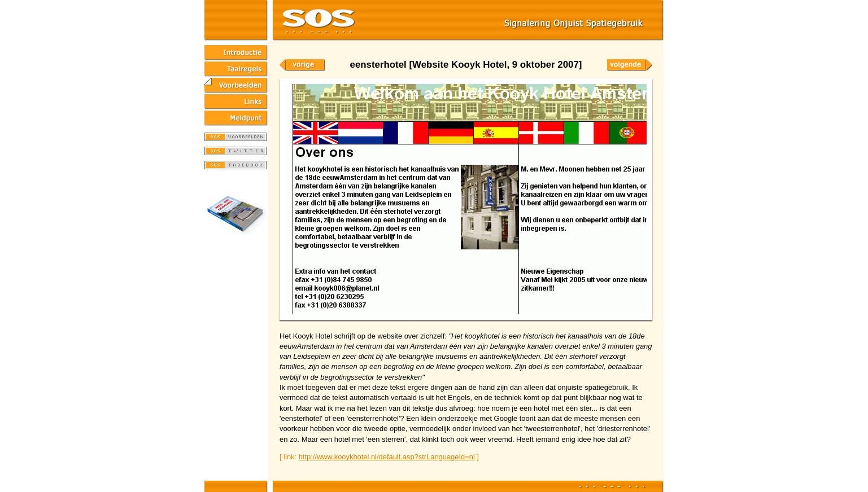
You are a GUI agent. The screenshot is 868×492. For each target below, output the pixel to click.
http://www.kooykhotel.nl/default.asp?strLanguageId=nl (387, 457)
